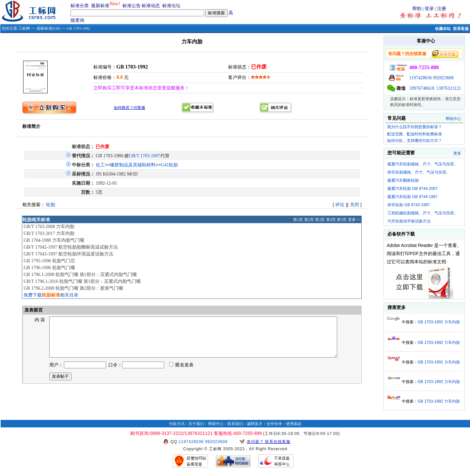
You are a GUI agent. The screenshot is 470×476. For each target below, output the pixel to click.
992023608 (443, 78)
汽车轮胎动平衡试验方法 (409, 221)
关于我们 (196, 424)
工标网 (24, 28)
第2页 (309, 220)
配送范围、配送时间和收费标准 (415, 134)
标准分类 (80, 6)
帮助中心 (453, 119)
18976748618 (422, 88)
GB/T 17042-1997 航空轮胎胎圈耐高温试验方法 (70, 247)
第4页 (331, 220)
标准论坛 (171, 6)
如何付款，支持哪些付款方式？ (415, 141)
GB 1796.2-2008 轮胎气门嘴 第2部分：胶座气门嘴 (73, 288)
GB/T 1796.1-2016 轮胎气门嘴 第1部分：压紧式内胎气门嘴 (82, 281)
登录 (429, 9)
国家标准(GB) (48, 28)
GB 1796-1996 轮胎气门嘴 (49, 268)
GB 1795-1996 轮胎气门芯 (49, 261)
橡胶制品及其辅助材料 (133, 165)
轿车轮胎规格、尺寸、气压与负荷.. (418, 172)
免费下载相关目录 (51, 295)
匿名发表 (181, 373)
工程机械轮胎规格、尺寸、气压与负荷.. (422, 213)
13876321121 (448, 88)
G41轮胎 (169, 165)
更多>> (354, 220)
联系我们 (235, 424)
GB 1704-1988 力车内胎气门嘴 (54, 240)
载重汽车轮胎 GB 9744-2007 (412, 189)
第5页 (342, 220)
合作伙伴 (274, 424)
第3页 (320, 220)
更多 (457, 153)
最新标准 (100, 6)
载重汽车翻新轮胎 (403, 180)
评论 (340, 205)
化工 (100, 165)
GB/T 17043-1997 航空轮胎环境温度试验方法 (68, 254)
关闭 (354, 205)
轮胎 (51, 205)
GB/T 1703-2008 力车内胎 (49, 227)
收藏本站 (443, 29)
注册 (442, 9)
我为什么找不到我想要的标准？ (415, 127)
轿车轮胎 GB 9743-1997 (408, 205)
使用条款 (294, 424)
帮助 (417, 9)
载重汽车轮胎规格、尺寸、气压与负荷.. (422, 164)
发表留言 (33, 310)
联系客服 (461, 29)
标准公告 (132, 6)
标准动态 (151, 6)
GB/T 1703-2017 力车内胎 (49, 233)
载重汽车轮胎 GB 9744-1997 (412, 197)
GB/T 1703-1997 (145, 156)
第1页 (298, 220)
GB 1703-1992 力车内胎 (439, 322)
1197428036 (421, 78)
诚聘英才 (255, 424)
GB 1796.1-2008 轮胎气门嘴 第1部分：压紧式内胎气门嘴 (80, 275)
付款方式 (177, 424)
